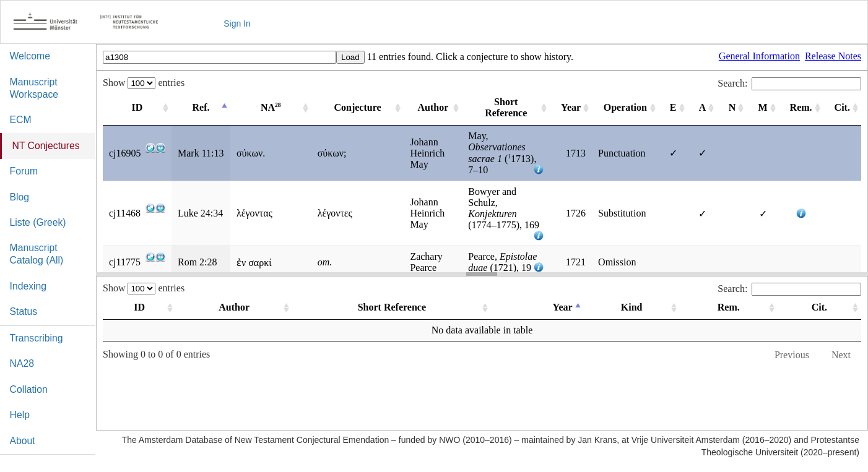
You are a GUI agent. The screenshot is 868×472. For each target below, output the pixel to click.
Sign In (237, 24)
